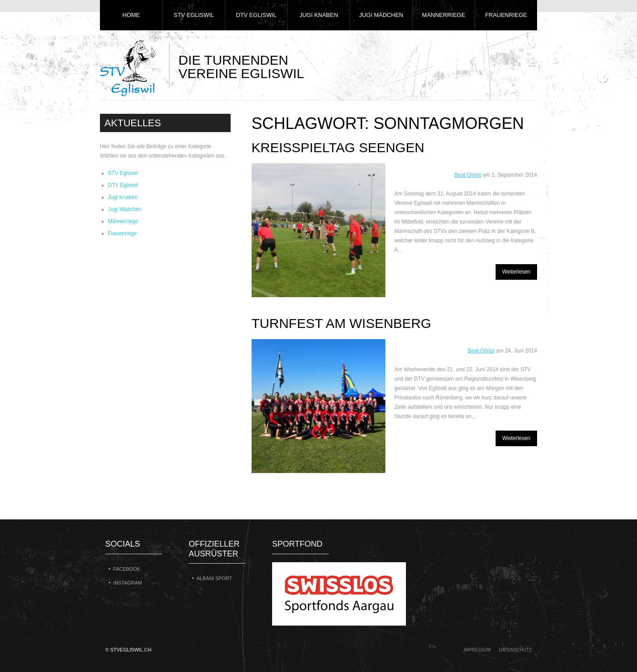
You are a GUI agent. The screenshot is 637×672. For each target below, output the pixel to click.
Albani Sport (214, 578)
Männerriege (444, 15)
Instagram (128, 583)
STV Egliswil (194, 15)
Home (131, 15)
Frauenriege (506, 15)
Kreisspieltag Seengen (338, 147)
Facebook (127, 569)
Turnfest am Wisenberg (341, 323)
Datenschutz (515, 650)
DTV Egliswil (256, 15)
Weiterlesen (516, 272)
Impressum (478, 650)
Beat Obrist (468, 175)
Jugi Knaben (319, 15)
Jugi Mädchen (381, 15)
